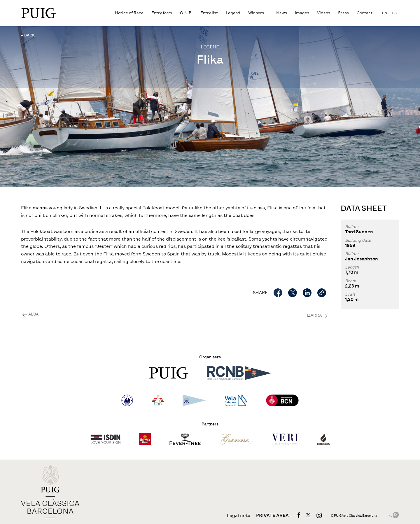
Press (343, 13)
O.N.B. (186, 13)
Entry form (162, 13)
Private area (272, 516)
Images (302, 13)
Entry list (209, 13)
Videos (324, 13)
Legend (233, 13)
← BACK (28, 35)
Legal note (239, 516)
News (282, 13)
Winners (256, 13)
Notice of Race (129, 13)
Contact (365, 13)
